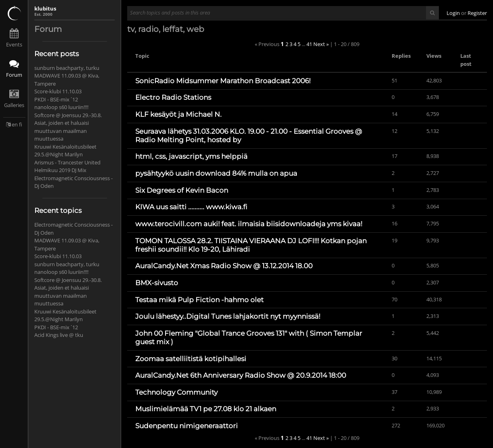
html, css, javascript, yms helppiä (191, 156)
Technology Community (176, 392)
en (15, 124)
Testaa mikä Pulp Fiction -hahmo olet (199, 300)
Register (477, 13)
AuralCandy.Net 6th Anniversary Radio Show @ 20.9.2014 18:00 (241, 375)
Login (453, 13)
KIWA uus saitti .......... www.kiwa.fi (191, 207)
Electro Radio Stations (173, 97)
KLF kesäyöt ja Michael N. (178, 114)
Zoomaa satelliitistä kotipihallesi (191, 359)
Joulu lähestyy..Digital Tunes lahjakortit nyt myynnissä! (228, 316)
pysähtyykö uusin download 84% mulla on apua (216, 173)
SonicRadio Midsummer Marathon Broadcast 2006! (223, 81)
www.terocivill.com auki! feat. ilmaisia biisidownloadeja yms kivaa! (249, 224)
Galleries (14, 105)
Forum (14, 75)
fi (21, 124)
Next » (321, 44)
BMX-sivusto (157, 283)
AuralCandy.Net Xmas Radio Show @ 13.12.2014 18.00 (224, 266)
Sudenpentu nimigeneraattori (187, 426)
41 (309, 44)
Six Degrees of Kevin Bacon (182, 190)
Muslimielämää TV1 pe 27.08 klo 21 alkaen (206, 409)
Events (14, 44)
